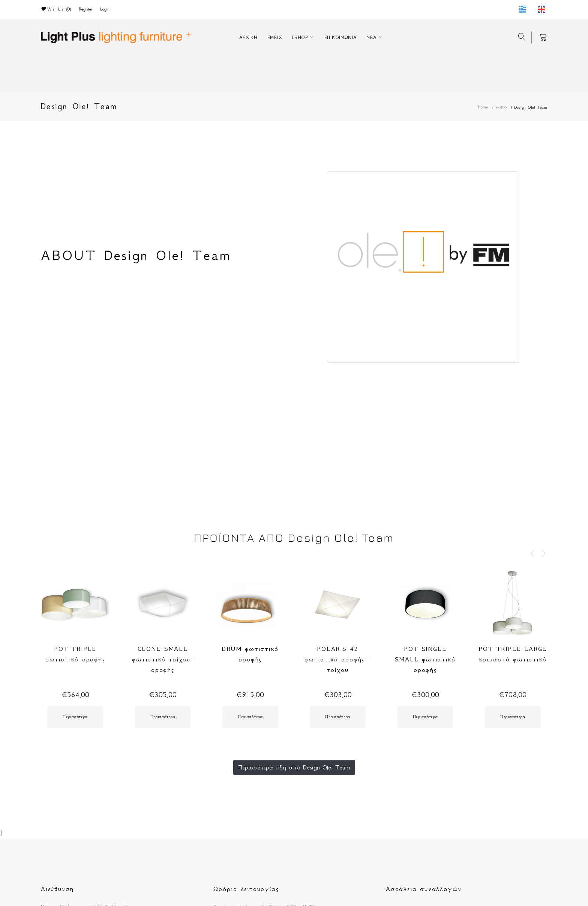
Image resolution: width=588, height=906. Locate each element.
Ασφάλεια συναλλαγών (424, 889)
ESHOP (300, 37)
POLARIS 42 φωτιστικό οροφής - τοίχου (337, 659)
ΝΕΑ (371, 37)
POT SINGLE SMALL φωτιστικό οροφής (425, 659)
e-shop (501, 107)
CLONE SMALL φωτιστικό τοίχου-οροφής (163, 659)
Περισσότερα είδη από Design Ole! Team (294, 767)
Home (483, 107)
